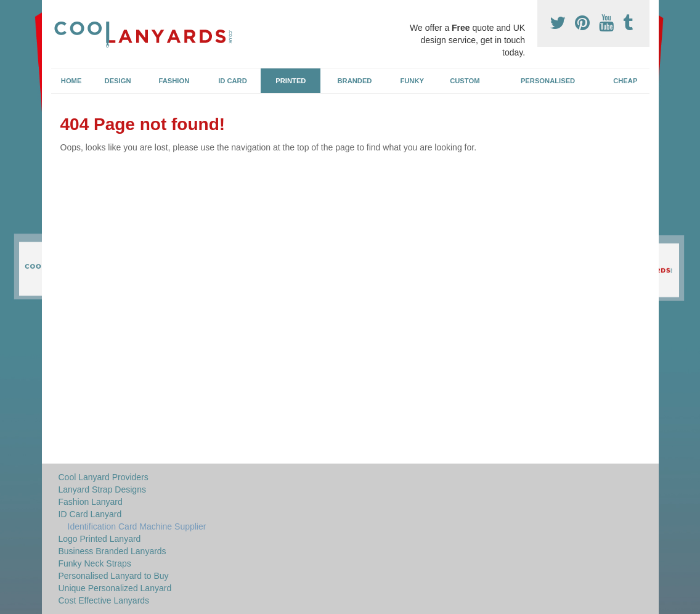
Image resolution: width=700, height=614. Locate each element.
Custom (465, 81)
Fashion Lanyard (91, 502)
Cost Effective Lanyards (104, 600)
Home (71, 81)
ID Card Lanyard (90, 514)
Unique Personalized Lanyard (115, 588)
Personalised (548, 81)
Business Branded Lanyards (112, 551)
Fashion (174, 81)
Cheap (625, 81)
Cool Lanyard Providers (104, 477)
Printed (291, 81)
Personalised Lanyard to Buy (114, 576)
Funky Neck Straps (95, 563)
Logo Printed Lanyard (100, 539)
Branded (355, 81)
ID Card (233, 81)
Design (118, 81)
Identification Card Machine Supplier (137, 526)
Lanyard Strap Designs (102, 489)
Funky (412, 81)
